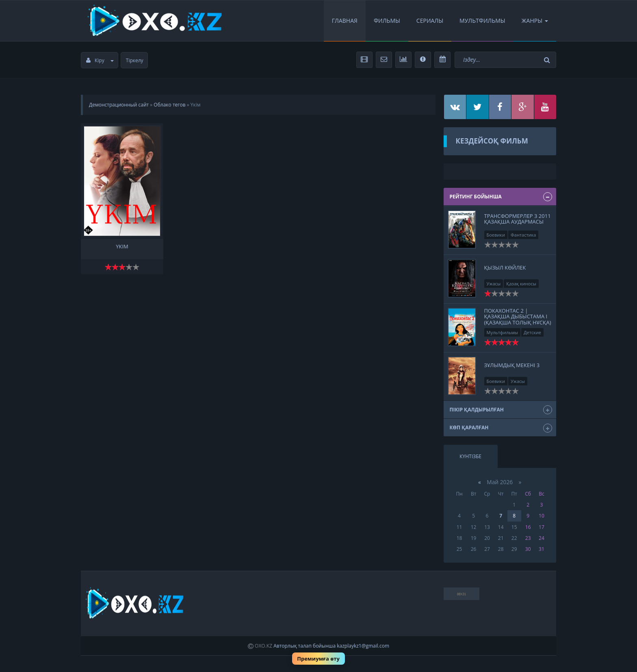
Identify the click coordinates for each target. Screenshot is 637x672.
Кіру (100, 60)
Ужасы (494, 284)
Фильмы (387, 21)
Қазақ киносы (521, 284)
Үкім (122, 247)
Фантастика (523, 235)
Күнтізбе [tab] (470, 456)
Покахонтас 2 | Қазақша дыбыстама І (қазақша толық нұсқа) (518, 316)
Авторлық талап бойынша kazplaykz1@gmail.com (331, 646)
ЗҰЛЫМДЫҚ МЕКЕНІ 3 (512, 365)
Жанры (535, 21)
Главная (345, 21)
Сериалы (430, 21)
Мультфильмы (482, 21)
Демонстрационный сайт (119, 105)
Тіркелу (135, 60)
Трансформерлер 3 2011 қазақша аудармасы (518, 219)
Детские (532, 332)
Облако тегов (169, 105)
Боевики (496, 235)
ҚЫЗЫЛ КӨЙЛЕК (505, 267)
